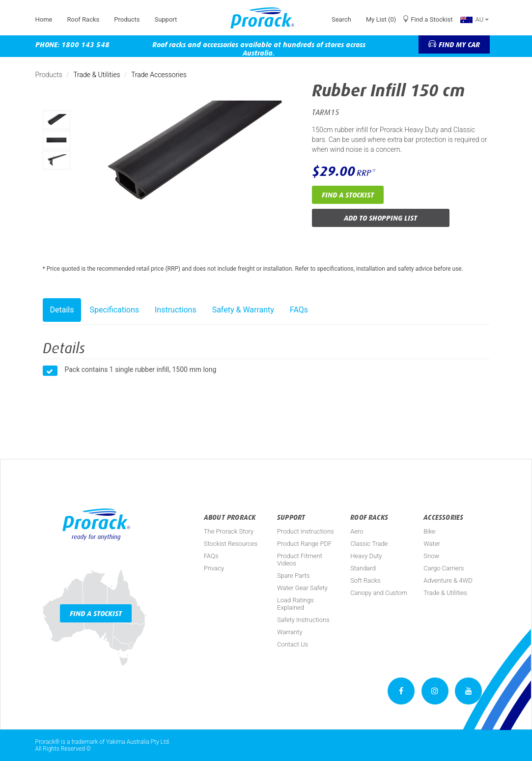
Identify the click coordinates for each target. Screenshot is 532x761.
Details (62, 310)
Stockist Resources (231, 544)
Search (341, 19)
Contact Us (293, 644)
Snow (431, 556)
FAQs (299, 310)
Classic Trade (369, 544)
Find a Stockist (432, 19)
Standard (363, 568)
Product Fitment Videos (300, 560)
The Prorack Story (229, 531)
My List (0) (381, 19)
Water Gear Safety (302, 588)
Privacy (214, 568)
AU (475, 19)
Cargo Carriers (444, 568)
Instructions (176, 310)
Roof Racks (83, 19)
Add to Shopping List (380, 218)
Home (44, 19)
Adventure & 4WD (448, 580)
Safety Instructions (303, 620)
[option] (56, 120)
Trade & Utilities (97, 75)
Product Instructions (306, 531)
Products (127, 19)
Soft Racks (365, 580)
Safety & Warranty (243, 310)
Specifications (114, 310)
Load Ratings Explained (295, 604)
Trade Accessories (159, 75)
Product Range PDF (304, 544)
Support (166, 19)
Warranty (290, 632)
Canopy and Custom (379, 593)
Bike (429, 531)
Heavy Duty (366, 556)
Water (432, 544)
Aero (357, 531)
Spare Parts (293, 576)
